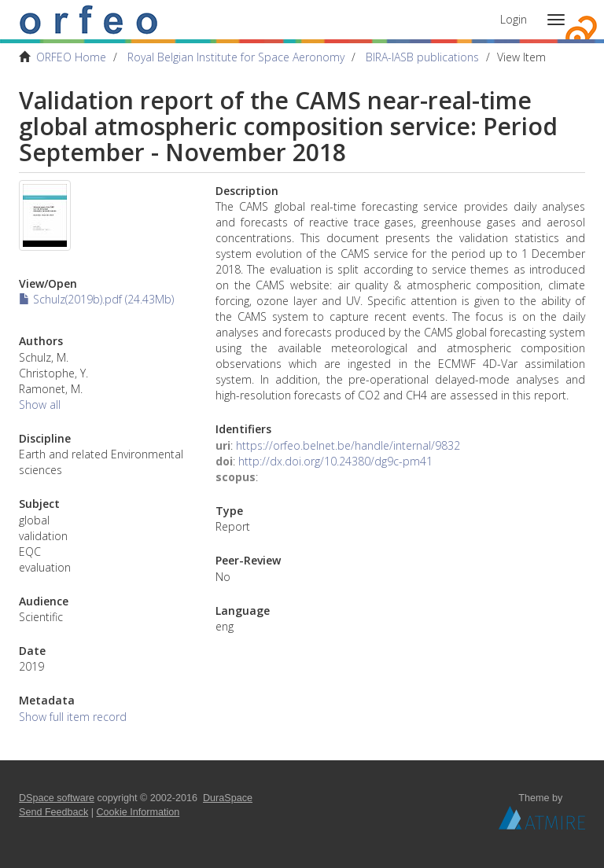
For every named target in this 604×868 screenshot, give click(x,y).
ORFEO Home (71, 57)
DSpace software (57, 798)
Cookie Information (138, 812)
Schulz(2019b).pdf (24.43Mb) (96, 299)
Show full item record (73, 717)
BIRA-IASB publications (422, 57)
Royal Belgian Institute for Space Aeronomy (236, 57)
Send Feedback (53, 812)
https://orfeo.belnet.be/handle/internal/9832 (348, 445)
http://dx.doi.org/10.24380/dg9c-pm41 (335, 461)
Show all (40, 405)
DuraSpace (228, 798)
